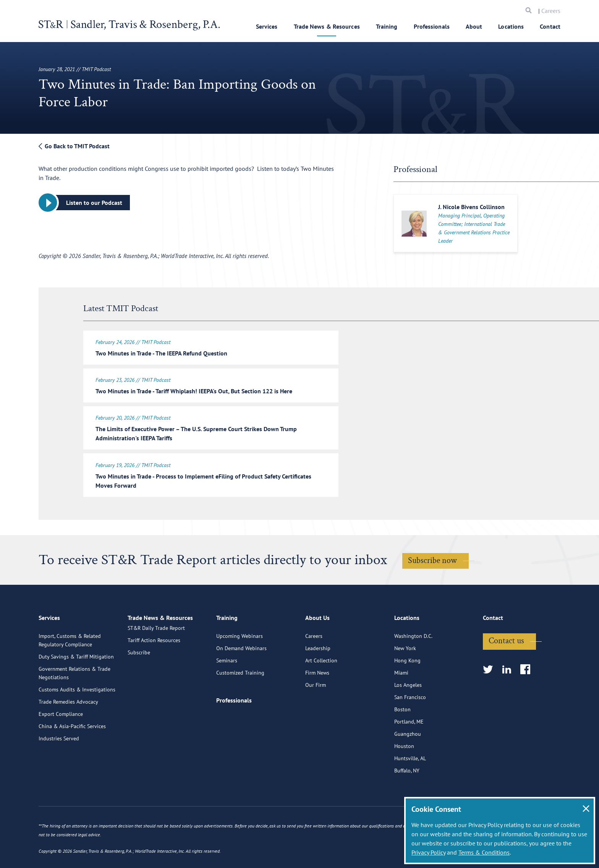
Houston (404, 775)
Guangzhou (408, 763)
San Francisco (410, 726)
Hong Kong (407, 689)
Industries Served (59, 767)
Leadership (318, 677)
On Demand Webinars (241, 677)
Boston (402, 738)
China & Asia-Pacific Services (72, 755)
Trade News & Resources (327, 26)
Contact (550, 26)
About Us (317, 649)
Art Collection (321, 689)
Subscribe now (432, 557)
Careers (551, 11)
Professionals (432, 26)
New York (405, 677)
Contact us (506, 669)
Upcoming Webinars (240, 665)
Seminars (227, 689)
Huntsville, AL (410, 787)
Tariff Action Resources (154, 677)
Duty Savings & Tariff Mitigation (76, 685)
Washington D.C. (413, 665)
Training (387, 26)
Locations (511, 26)
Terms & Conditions (484, 852)
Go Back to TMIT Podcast (74, 146)
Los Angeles (408, 714)
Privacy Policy (428, 852)
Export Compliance (61, 743)
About (474, 26)
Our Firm (316, 714)
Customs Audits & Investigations (77, 718)
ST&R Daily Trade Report (156, 665)
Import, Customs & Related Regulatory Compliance (70, 669)
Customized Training (240, 701)
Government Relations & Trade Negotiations (74, 702)
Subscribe (139, 689)
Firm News (317, 701)
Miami (401, 701)
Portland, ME (409, 750)
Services (267, 26)
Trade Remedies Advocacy (68, 730)
